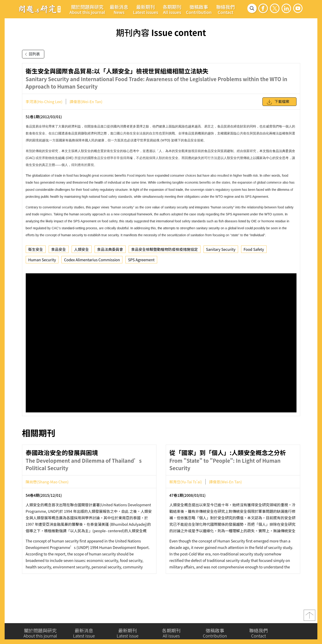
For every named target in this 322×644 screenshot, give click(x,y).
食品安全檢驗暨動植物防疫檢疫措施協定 (165, 249)
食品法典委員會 (110, 249)
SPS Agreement (141, 260)
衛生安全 (36, 249)
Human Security (42, 260)
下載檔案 (278, 102)
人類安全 (82, 249)
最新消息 (119, 9)
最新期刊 (145, 9)
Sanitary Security (221, 249)
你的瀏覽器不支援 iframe (161, 343)
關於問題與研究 (87, 9)
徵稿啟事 (199, 9)
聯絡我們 (226, 9)
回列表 (32, 54)
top (309, 617)
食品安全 (59, 249)
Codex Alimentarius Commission (92, 260)
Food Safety (254, 249)
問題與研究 (40, 9)
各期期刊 (172, 9)
